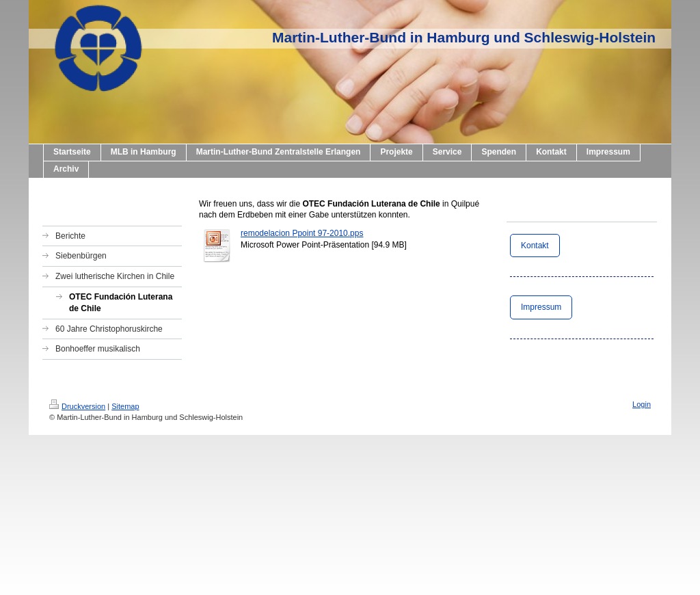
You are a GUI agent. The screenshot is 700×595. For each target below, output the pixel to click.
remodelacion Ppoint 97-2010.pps (302, 233)
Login (642, 404)
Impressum (541, 307)
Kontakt (535, 246)
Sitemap (125, 406)
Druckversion (77, 406)
